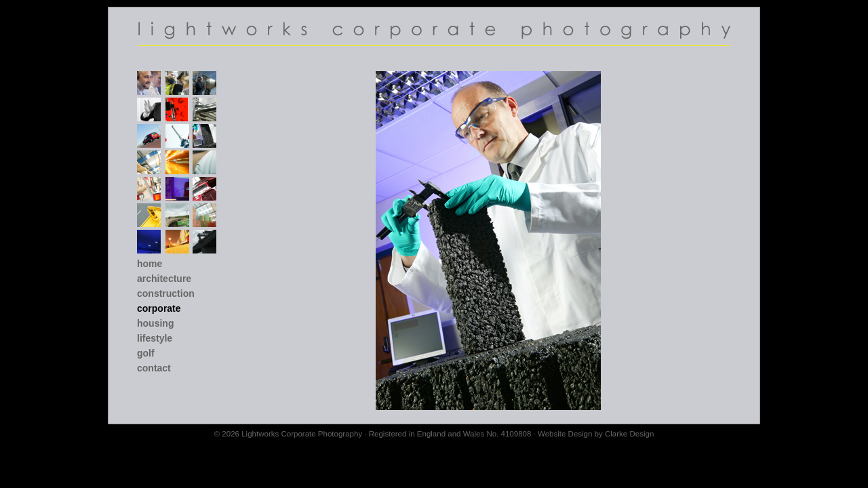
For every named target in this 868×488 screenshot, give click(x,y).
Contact (154, 368)
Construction (166, 293)
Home (150, 264)
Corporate (159, 308)
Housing (155, 323)
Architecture (164, 279)
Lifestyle (155, 338)
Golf (146, 353)
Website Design (565, 434)
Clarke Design (629, 434)
